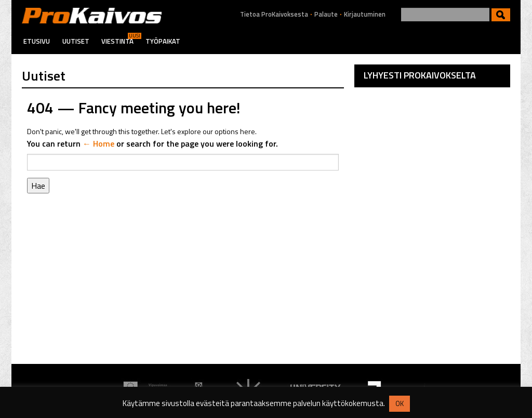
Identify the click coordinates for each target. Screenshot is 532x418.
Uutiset (76, 41)
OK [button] (400, 403)
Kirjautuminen (365, 14)
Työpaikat (163, 41)
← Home (98, 143)
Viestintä (117, 41)
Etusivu (37, 41)
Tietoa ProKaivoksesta (274, 14)
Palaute (326, 14)
